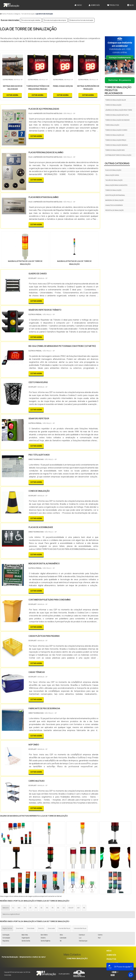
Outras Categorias (117, 163)
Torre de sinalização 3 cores (116, 130)
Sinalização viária (112, 175)
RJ (13, 908)
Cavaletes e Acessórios (114, 205)
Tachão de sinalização (114, 180)
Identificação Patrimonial (115, 195)
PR (36, 908)
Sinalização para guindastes (116, 185)
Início (78, 5)
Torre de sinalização (113, 105)
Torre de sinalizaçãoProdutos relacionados (118, 90)
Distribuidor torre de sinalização (118, 155)
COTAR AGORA (12, 95)
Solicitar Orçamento (120, 80)
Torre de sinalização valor (116, 100)
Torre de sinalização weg (115, 150)
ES (25, 908)
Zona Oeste (31, 928)
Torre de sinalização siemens (116, 145)
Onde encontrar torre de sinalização (81, 20)
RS (47, 908)
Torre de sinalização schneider (117, 120)
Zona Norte (20, 928)
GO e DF (71, 908)
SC (41, 908)
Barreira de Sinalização (114, 200)
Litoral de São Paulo (80, 928)
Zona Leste (51, 928)
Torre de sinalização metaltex (31, 20)
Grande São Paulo (64, 928)
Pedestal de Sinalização (114, 210)
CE (64, 908)
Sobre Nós (94, 5)
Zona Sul (41, 928)
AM (78, 908)
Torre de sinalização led (115, 135)
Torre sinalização (112, 125)
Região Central (7, 928)
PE (53, 908)
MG (19, 908)
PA (84, 908)
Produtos (113, 5)
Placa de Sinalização (113, 170)
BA (58, 908)
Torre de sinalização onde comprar (55, 20)
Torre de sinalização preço (116, 140)
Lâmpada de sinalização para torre (119, 110)
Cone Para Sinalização (77, 958)
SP (30, 908)
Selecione (6, 908)
